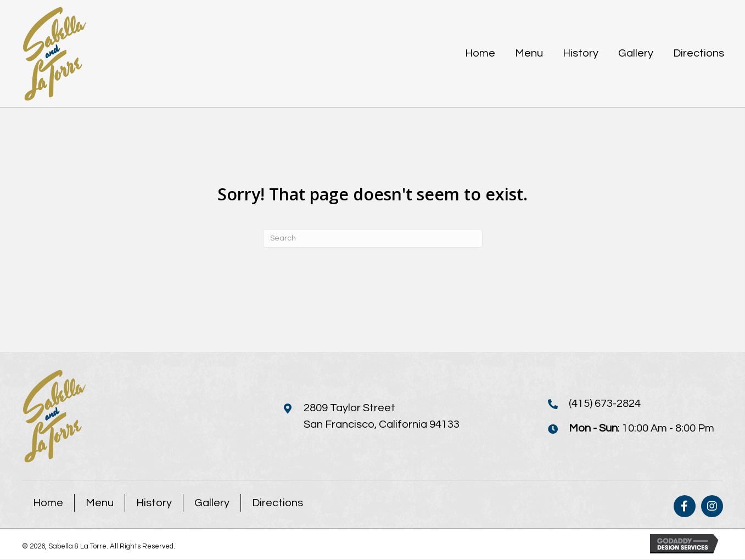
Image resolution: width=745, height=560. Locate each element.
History (154, 504)
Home (48, 504)
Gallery (212, 504)
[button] (685, 507)
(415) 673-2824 (605, 404)
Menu (100, 504)
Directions (278, 504)
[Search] (373, 238)
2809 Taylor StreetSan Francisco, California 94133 (382, 416)
